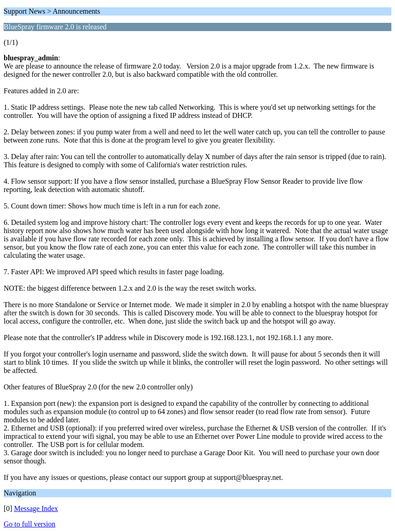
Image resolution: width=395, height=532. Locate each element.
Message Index (36, 508)
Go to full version (29, 524)
